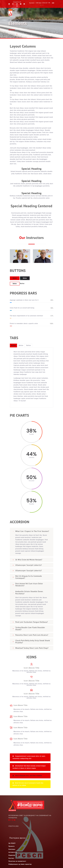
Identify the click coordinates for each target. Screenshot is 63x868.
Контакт (11, 858)
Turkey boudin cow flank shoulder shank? (30, 629)
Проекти (12, 846)
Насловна (12, 34)
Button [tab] (13, 345)
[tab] (32, 531)
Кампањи (12, 849)
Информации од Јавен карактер (20, 864)
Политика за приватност (17, 861)
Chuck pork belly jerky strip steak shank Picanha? (33, 642)
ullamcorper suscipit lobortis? (29, 565)
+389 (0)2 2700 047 (42, 3)
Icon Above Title (32, 668)
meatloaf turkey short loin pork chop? (32, 648)
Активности (13, 852)
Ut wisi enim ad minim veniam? (29, 560)
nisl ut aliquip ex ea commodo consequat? (29, 577)
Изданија (12, 855)
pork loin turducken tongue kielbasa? (32, 622)
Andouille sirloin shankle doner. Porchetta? (29, 592)
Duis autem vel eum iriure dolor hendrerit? (29, 585)
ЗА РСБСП (12, 843)
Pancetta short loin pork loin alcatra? (32, 635)
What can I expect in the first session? (32, 531)
